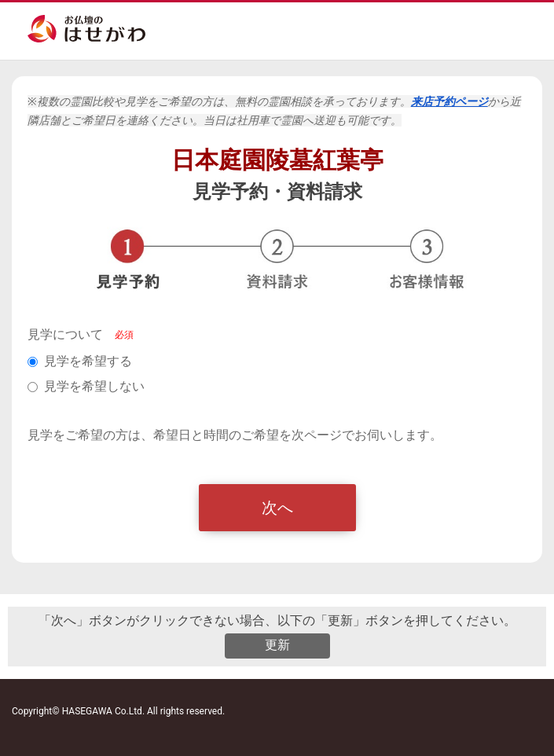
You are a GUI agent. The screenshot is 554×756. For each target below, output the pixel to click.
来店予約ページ (449, 101)
